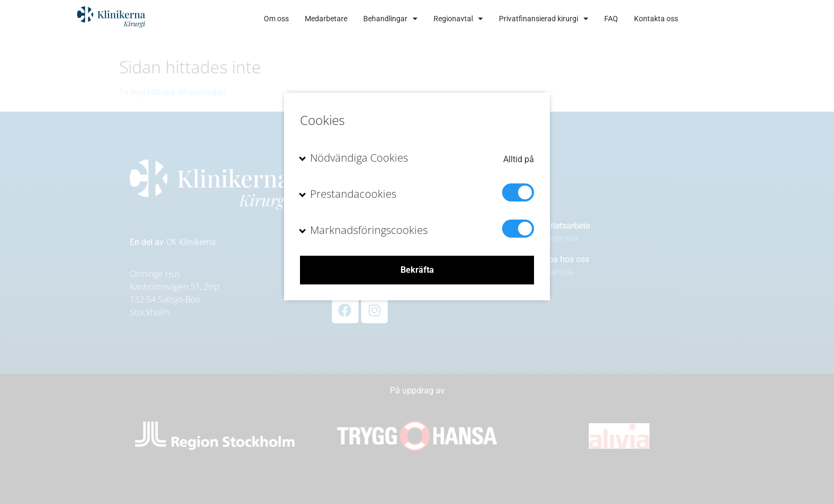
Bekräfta (417, 270)
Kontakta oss (693, 19)
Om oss (313, 19)
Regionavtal (495, 19)
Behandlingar (427, 19)
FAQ (648, 19)
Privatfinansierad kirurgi (580, 19)
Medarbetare (363, 19)
